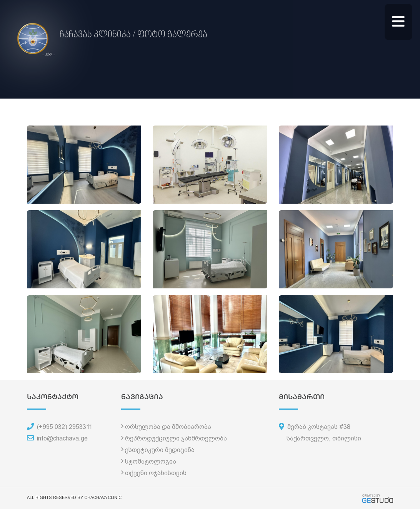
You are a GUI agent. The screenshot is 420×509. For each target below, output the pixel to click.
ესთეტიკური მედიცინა (160, 450)
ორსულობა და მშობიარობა (168, 427)
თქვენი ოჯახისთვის (156, 473)
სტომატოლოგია (151, 461)
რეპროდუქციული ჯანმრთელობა (176, 438)
